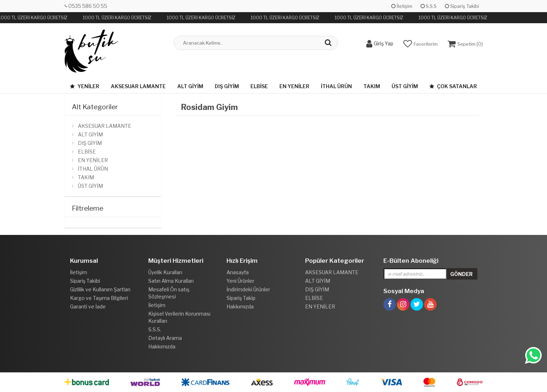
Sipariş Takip (241, 298)
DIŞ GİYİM (227, 86)
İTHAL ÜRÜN (336, 86)
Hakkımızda (162, 346)
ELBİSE (259, 86)
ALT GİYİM (190, 86)
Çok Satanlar (453, 86)
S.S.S (429, 6)
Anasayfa (238, 272)
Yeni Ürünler (240, 281)
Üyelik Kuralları (165, 272)
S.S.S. (155, 329)
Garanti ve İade (88, 306)
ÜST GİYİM (405, 86)
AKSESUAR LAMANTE (138, 86)
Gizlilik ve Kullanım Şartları (100, 289)
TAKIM (372, 86)
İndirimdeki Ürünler (248, 289)
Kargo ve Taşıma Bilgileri (99, 298)
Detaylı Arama (165, 338)
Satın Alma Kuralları (171, 281)
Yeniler (85, 86)
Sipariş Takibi (462, 6)
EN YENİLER (294, 86)
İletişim (402, 6)
